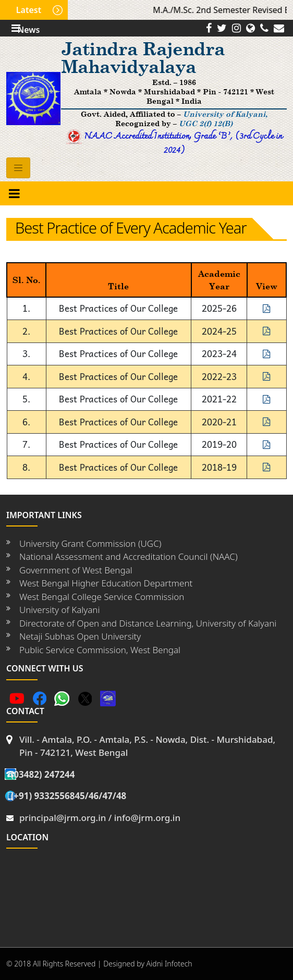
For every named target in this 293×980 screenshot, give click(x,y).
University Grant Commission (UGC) (90, 543)
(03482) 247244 (42, 774)
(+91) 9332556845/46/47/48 (68, 796)
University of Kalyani (59, 610)
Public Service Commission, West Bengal (100, 650)
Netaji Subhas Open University (80, 636)
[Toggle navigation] (18, 168)
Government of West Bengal (76, 570)
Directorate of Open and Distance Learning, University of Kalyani (148, 623)
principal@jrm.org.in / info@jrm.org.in (100, 818)
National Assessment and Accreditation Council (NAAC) (129, 556)
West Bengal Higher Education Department (106, 583)
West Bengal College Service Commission (102, 597)
